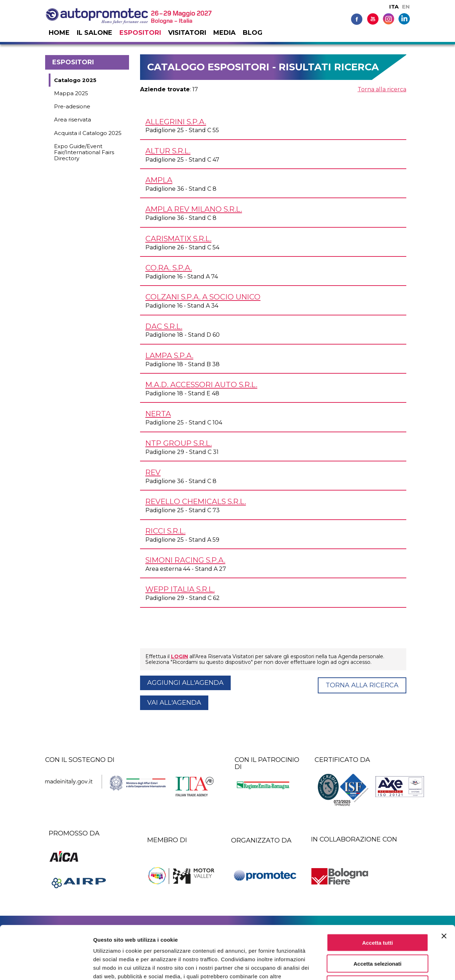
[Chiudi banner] (444, 886)
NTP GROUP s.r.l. (179, 443)
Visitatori (187, 33)
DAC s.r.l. (164, 326)
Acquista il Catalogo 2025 (88, 133)
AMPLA (159, 180)
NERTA (158, 414)
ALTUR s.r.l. (168, 151)
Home (59, 33)
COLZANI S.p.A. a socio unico (203, 297)
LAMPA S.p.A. (169, 355)
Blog (253, 33)
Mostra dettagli (374, 966)
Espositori (140, 33)
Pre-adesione (72, 106)
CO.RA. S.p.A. (169, 268)
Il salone (95, 33)
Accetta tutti (378, 893)
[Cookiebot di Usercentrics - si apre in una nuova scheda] (46, 966)
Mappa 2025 (71, 93)
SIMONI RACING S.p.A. (185, 560)
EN (406, 7)
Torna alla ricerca (382, 89)
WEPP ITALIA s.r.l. (180, 589)
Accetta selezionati (377, 914)
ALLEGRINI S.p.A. (176, 122)
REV (153, 472)
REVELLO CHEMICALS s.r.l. (196, 501)
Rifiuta (378, 935)
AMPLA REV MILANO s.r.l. (194, 209)
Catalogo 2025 (75, 80)
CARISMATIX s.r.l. (178, 239)
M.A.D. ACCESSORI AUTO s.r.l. (201, 385)
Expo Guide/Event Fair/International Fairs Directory (84, 152)
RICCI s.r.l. (165, 531)
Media (224, 33)
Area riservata (73, 120)
